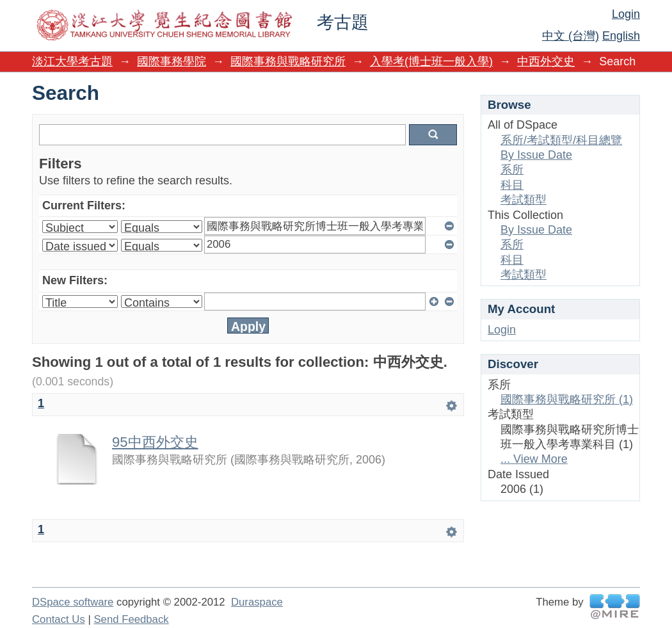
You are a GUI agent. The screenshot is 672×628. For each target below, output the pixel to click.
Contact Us (59, 619)
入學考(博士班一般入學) (431, 61)
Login (626, 14)
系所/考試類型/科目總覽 (561, 140)
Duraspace (257, 602)
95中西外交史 (155, 442)
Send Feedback (131, 619)
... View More (534, 459)
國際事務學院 (172, 61)
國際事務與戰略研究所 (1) (567, 399)
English (621, 36)
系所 (512, 170)
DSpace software (73, 602)
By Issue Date (536, 155)
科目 (512, 185)
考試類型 (524, 200)
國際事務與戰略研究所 (288, 61)
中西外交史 (546, 61)
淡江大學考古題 (72, 61)
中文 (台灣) (571, 36)
